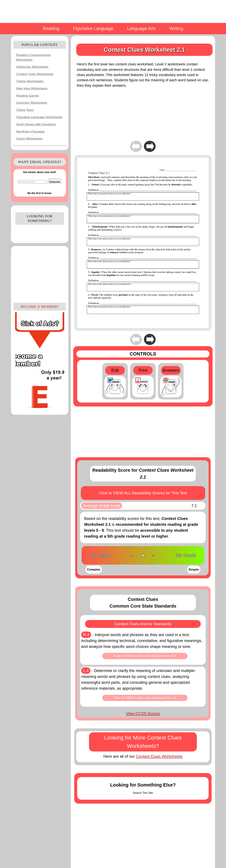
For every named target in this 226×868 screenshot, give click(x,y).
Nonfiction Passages (31, 132)
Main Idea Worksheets (32, 88)
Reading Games (28, 96)
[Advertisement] (40, 274)
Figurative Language (93, 28)
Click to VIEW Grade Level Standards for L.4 (145, 698)
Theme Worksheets (30, 81)
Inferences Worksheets (32, 67)
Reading (51, 28)
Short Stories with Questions (36, 124)
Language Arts (142, 28)
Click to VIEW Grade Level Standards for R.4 (145, 656)
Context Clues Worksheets (35, 74)
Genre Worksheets (29, 139)
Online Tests (25, 110)
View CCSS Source (143, 714)
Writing (176, 28)
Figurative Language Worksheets (39, 117)
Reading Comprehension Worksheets (33, 57)
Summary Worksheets (32, 103)
